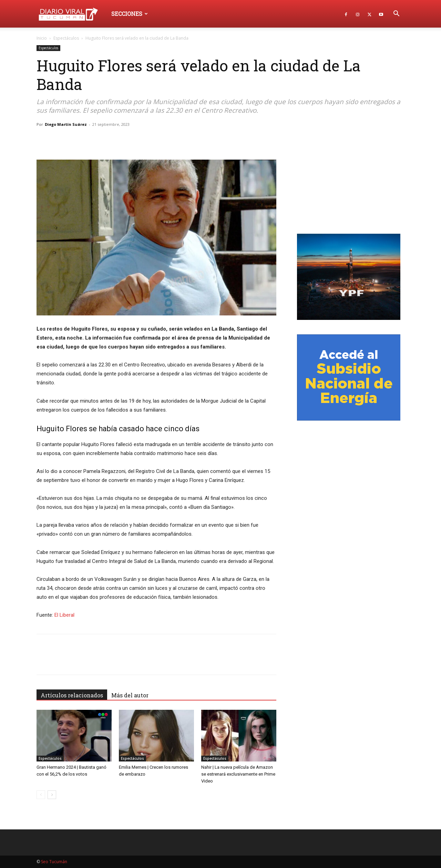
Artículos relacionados (72, 695)
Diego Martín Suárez (66, 124)
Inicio (42, 38)
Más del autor (130, 695)
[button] (396, 14)
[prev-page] (41, 795)
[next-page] (52, 795)
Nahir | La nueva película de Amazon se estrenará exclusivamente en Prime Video (238, 774)
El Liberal (64, 615)
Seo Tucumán (54, 862)
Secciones (130, 14)
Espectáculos (66, 38)
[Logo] (71, 14)
